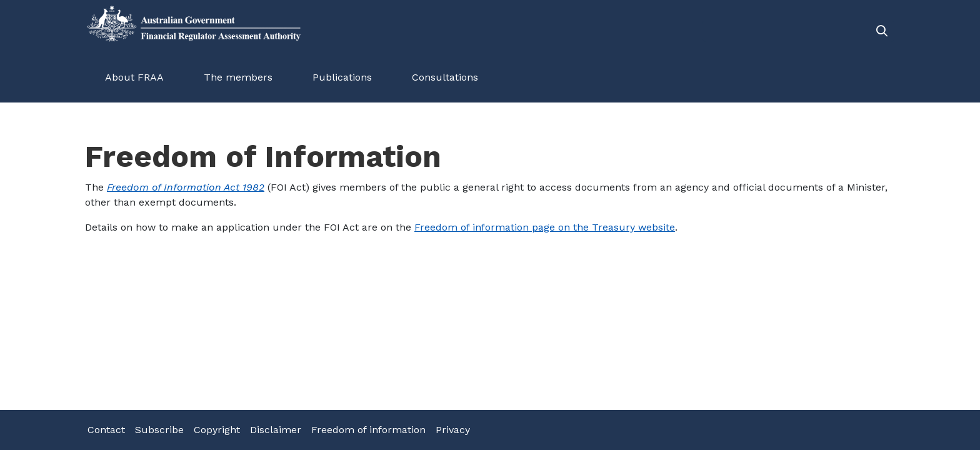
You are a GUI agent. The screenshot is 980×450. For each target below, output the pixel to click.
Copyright (217, 430)
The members (238, 77)
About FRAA (134, 77)
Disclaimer (276, 430)
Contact (106, 430)
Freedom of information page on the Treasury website (545, 227)
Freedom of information (368, 430)
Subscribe (159, 430)
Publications (342, 77)
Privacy (453, 430)
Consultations (445, 77)
